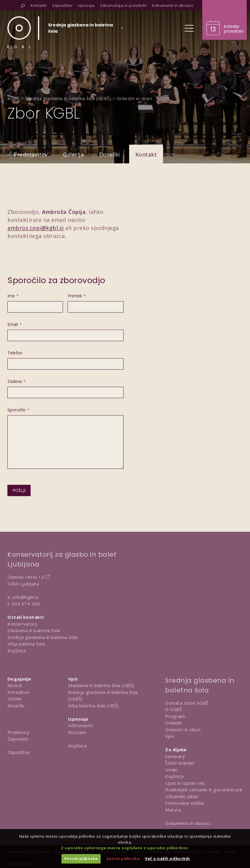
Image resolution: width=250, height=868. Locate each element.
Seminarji (175, 756)
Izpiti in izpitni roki (185, 783)
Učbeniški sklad (182, 796)
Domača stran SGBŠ (187, 703)
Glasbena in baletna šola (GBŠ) (101, 685)
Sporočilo (18, 410)
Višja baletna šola (26, 644)
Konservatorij (22, 624)
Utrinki (15, 699)
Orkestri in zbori (183, 730)
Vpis (170, 736)
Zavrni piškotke (123, 858)
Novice (15, 685)
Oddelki (173, 723)
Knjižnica (17, 651)
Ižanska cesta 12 (26, 577)
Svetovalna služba (185, 803)
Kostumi (77, 732)
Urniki (171, 770)
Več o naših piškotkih (167, 858)
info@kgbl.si (26, 597)
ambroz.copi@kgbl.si (36, 228)
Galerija (73, 154)
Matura (173, 810)
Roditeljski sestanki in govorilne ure (204, 790)
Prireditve (18, 692)
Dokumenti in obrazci (188, 823)
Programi (175, 716)
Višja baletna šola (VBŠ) (93, 706)
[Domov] (19, 32)
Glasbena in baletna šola (34, 630)
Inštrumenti (81, 725)
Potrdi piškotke (81, 858)
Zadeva (16, 381)
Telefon (15, 353)
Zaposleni (18, 739)
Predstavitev (31, 154)
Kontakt (146, 154)
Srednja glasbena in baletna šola (42, 637)
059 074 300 (26, 604)
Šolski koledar (180, 763)
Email (15, 324)
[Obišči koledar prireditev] (224, 20)
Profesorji (18, 732)
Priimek (77, 296)
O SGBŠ (173, 709)
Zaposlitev (19, 752)
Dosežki (110, 154)
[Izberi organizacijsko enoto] (81, 30)
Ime (13, 296)
